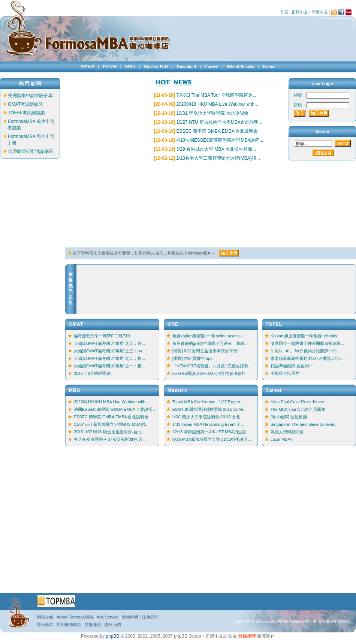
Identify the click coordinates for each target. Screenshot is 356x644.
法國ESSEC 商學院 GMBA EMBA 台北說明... (115, 409)
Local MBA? (282, 439)
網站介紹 (45, 617)
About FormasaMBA (75, 617)
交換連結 (93, 625)
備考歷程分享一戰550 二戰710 (102, 336)
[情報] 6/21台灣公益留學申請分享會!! (206, 351)
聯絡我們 (113, 625)
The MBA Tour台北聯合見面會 (298, 409)
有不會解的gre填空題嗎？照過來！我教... (210, 343)
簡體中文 (320, 12)
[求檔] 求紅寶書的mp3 (193, 358)
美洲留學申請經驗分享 (30, 96)
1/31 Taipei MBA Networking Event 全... (208, 424)
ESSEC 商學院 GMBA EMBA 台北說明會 (217, 131)
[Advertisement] (103, 205)
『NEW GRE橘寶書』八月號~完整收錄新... (212, 366)
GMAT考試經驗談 (25, 104)
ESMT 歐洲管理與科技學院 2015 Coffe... (209, 409)
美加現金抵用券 (285, 373)
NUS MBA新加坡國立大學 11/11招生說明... (212, 439)
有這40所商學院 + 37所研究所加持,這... (110, 439)
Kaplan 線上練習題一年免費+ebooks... (306, 336)
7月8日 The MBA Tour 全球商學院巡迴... (216, 95)
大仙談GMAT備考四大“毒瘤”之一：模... (109, 366)
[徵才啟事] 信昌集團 (289, 417)
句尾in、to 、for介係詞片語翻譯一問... (305, 351)
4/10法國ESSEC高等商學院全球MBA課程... (220, 140)
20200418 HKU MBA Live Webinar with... (217, 104)
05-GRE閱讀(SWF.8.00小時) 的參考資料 (209, 373)
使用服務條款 (69, 625)
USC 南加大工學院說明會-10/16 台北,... (209, 417)
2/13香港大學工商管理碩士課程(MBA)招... (218, 158)
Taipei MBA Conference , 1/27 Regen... (208, 402)
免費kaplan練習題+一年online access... (208, 336)
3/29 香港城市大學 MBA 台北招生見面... (216, 149)
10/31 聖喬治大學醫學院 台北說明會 (212, 113)
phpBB (112, 636)
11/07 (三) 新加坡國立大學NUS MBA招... (111, 424)
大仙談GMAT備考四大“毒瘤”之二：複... (109, 358)
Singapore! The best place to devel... (304, 424)
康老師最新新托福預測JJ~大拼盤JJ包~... (308, 358)
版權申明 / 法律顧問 (140, 617)
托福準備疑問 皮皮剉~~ (292, 366)
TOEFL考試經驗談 (26, 113)
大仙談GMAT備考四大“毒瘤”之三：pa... (110, 351)
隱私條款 (45, 625)
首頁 (284, 12)
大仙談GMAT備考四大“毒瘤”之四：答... (109, 343)
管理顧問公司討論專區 (30, 151)
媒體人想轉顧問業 (287, 432)
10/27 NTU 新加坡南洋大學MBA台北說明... (219, 122)
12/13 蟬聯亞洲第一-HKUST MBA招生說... (211, 432)
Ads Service (108, 617)
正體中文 (300, 12)
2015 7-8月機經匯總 (92, 373)
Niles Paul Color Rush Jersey (297, 402)
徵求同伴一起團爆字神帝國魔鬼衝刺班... (307, 343)
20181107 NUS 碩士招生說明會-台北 (108, 432)
